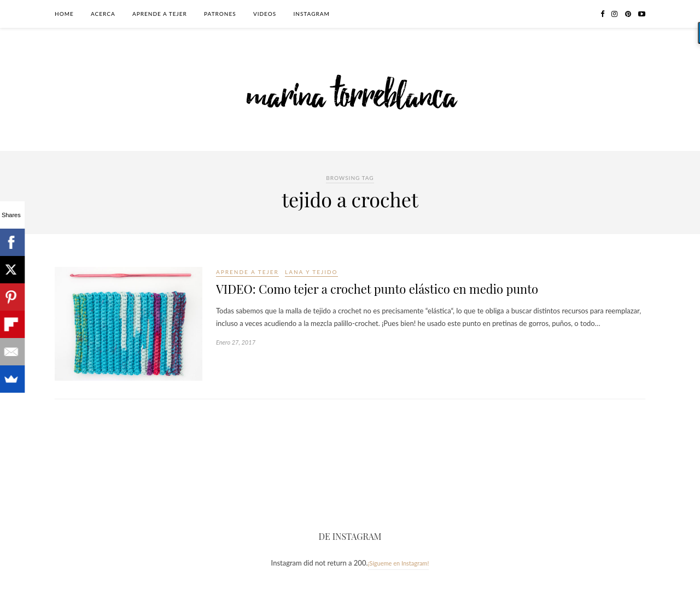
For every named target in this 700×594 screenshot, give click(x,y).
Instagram (311, 14)
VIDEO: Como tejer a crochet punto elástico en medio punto (377, 289)
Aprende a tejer (160, 14)
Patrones (220, 14)
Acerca (103, 14)
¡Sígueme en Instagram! (399, 563)
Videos (265, 14)
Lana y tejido (311, 272)
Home (64, 14)
